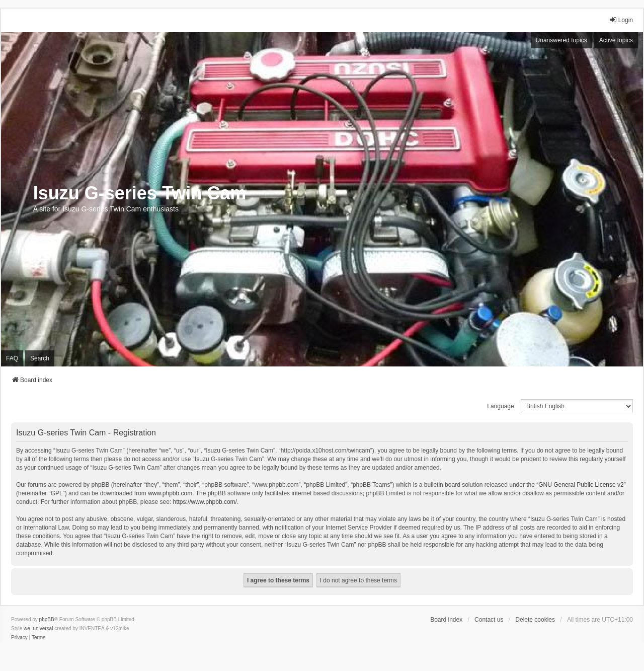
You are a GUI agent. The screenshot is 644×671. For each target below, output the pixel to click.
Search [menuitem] (40, 358)
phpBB (47, 619)
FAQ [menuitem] (12, 358)
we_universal (38, 628)
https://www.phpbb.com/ (205, 502)
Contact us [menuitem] (489, 620)
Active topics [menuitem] (616, 40)
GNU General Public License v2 (581, 485)
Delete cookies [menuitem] (535, 620)
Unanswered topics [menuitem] (561, 40)
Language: (501, 406)
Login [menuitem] (621, 20)
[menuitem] (19, 638)
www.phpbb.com (170, 493)
